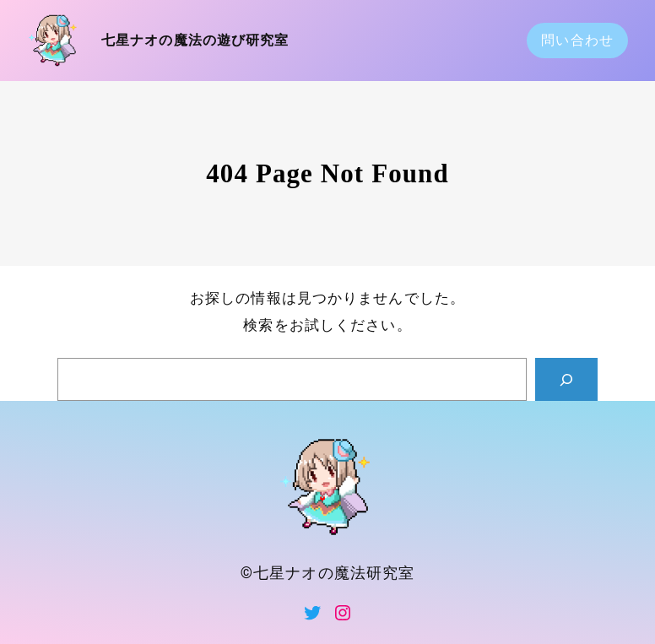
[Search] (566, 379)
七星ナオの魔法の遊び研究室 (195, 40)
